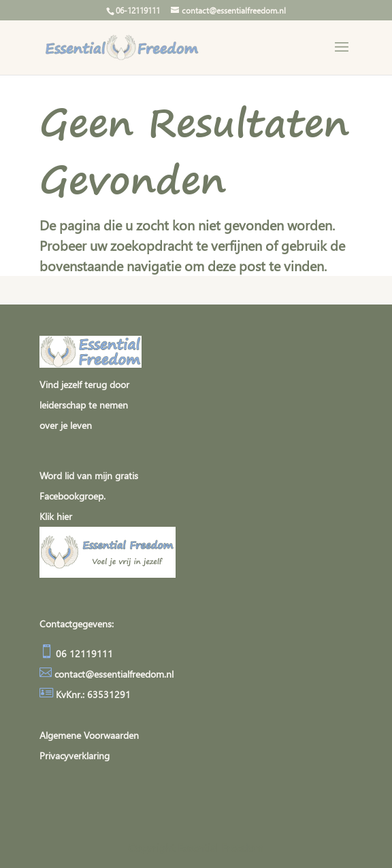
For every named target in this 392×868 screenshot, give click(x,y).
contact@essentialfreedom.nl (114, 674)
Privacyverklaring (75, 756)
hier (64, 516)
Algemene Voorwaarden (89, 735)
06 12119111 (83, 654)
